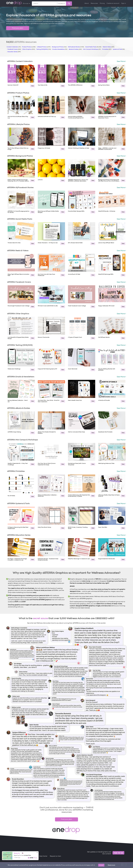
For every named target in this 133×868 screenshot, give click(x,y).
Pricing (102, 3)
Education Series (14, 52)
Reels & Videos (109, 47)
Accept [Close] (101, 865)
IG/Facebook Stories (76, 47)
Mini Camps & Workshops (92, 49)
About (87, 3)
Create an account (113, 3)
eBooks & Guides (75, 49)
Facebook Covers (14, 49)
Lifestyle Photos (44, 47)
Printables (107, 49)
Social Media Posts (93, 47)
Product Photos (29, 47)
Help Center (43, 856)
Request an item (55, 856)
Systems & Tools (119, 49)
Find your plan (18, 28)
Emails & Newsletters (60, 49)
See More (121, 61)
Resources (94, 3)
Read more (111, 865)
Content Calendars (14, 47)
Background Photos (59, 47)
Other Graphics (29, 49)
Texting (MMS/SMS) (44, 49)
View (32, 86)
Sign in (124, 3)
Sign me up (118, 853)
